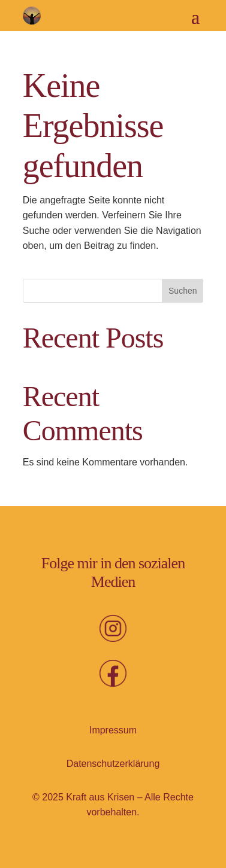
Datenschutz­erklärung (113, 764)
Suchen (183, 291)
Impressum (113, 730)
